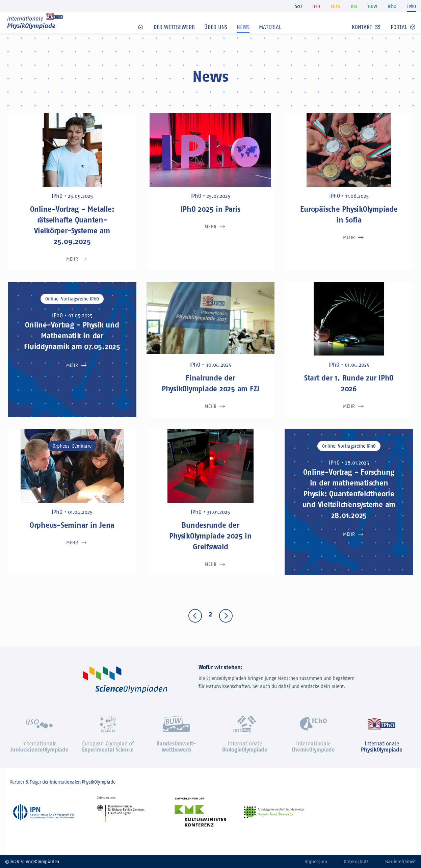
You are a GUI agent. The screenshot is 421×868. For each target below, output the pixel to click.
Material (270, 37)
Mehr (72, 259)
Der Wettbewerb (174, 37)
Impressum (316, 862)
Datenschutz (356, 862)
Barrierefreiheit (401, 862)
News (243, 37)
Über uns (216, 37)
